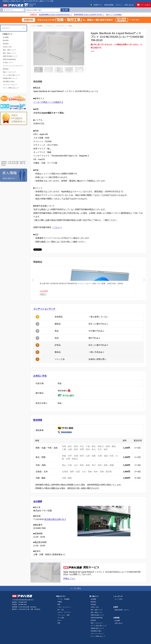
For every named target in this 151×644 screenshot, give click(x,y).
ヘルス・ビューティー (64, 607)
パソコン (49, 26)
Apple (70, 26)
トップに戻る (76, 588)
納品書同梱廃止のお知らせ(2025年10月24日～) (55, 15)
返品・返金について (9, 53)
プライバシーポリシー (10, 85)
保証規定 (6, 44)
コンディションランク (44, 309)
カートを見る (143, 5)
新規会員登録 (109, 5)
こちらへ (57, 227)
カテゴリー (6, 28)
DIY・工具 (61, 610)
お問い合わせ (129, 5)
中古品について (8, 62)
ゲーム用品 (61, 618)
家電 (59, 604)
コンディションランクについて (13, 66)
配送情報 (38, 420)
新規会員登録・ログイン (122, 610)
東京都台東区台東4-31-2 (55, 519)
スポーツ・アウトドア (64, 612)
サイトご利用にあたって (11, 88)
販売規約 (6, 40)
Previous (48, 48)
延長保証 (6, 69)
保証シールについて (9, 72)
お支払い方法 (40, 376)
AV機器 (60, 602)
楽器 (59, 623)
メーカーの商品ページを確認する (48, 102)
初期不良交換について (10, 56)
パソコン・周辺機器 (36, 26)
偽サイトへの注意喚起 (114, 15)
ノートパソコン (60, 26)
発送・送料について (9, 50)
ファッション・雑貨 (63, 615)
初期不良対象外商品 (9, 59)
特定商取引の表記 (9, 82)
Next (72, 48)
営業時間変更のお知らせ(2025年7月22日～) (89, 15)
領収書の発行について (10, 78)
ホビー (60, 620)
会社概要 (38, 501)
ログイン (119, 5)
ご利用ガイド (97, 5)
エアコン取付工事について (12, 75)
